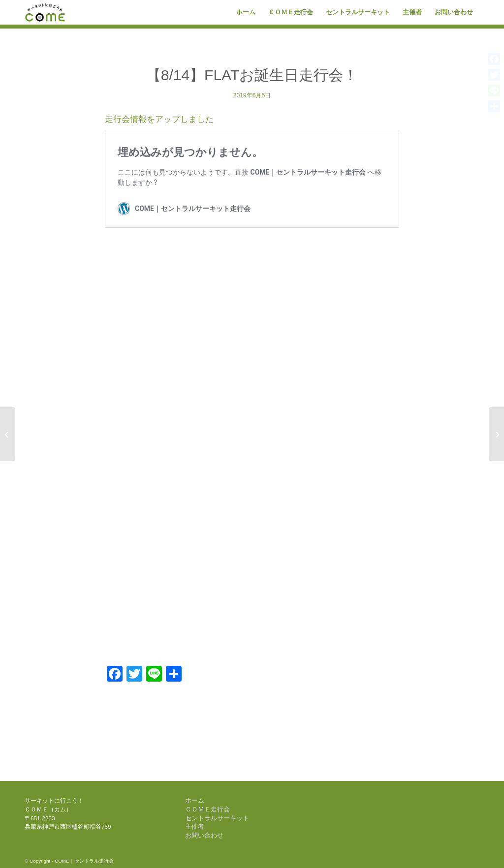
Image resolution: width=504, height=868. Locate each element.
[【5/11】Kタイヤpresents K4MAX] (8, 434)
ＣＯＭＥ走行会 (207, 809)
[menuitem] (246, 12)
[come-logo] (45, 12)
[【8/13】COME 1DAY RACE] (496, 434)
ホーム (195, 800)
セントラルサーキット (217, 818)
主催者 (195, 826)
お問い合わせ (204, 835)
